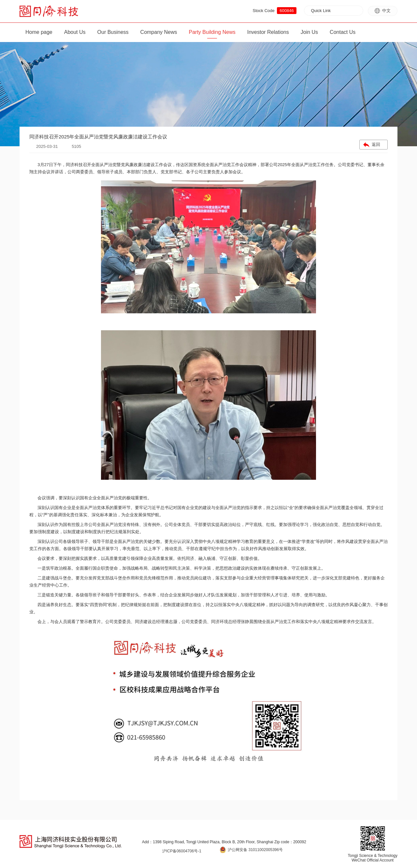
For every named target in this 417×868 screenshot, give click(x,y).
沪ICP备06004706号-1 (182, 851)
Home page (39, 32)
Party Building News (212, 32)
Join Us (309, 32)
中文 (383, 11)
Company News (159, 32)
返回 (376, 144)
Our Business (113, 32)
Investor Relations (268, 32)
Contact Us (343, 32)
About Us (75, 32)
